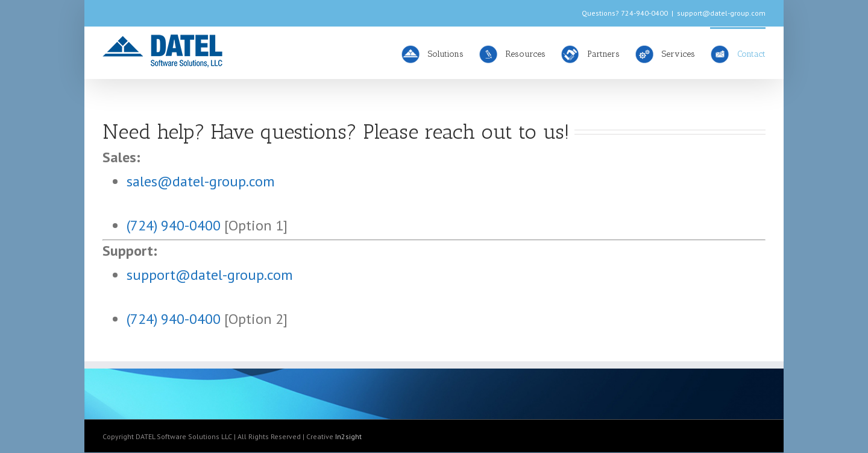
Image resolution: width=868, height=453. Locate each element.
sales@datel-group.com (201, 181)
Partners (590, 54)
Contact (738, 54)
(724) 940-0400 (174, 225)
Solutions (432, 54)
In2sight (348, 436)
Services (665, 54)
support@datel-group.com (721, 13)
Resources (512, 54)
